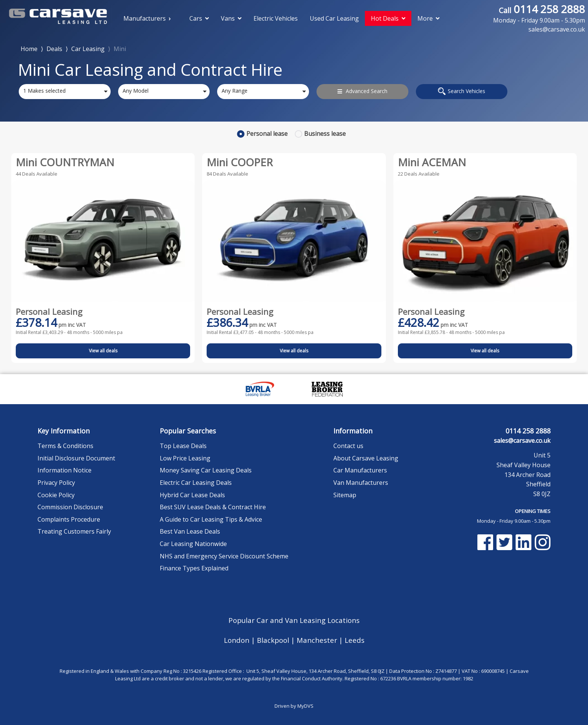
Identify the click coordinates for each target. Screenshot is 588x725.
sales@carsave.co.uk (522, 441)
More (428, 18)
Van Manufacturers (361, 483)
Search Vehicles (462, 91)
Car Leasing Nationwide (193, 544)
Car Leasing (88, 49)
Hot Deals (388, 18)
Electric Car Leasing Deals (196, 483)
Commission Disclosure (70, 507)
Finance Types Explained (194, 568)
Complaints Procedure (69, 519)
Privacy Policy (56, 483)
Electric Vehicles (276, 18)
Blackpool (274, 640)
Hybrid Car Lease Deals (192, 495)
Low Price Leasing (185, 458)
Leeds (355, 640)
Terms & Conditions (65, 446)
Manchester (318, 640)
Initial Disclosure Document (76, 458)
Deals (54, 49)
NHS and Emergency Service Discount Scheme (224, 556)
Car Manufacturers (360, 470)
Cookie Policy (56, 495)
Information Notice (64, 470)
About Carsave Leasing (366, 458)
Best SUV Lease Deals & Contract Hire (213, 507)
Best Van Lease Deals (190, 531)
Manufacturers (145, 18)
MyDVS (305, 706)
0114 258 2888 (539, 14)
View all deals (103, 351)
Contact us (348, 446)
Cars (199, 18)
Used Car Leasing (334, 18)
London (238, 640)
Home (29, 48)
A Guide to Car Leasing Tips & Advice (211, 519)
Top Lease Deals (183, 446)
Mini (120, 49)
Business (325, 134)
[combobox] (65, 92)
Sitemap (345, 495)
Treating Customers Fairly (74, 531)
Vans (231, 18)
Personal (267, 134)
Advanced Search (362, 91)
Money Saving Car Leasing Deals (206, 470)
